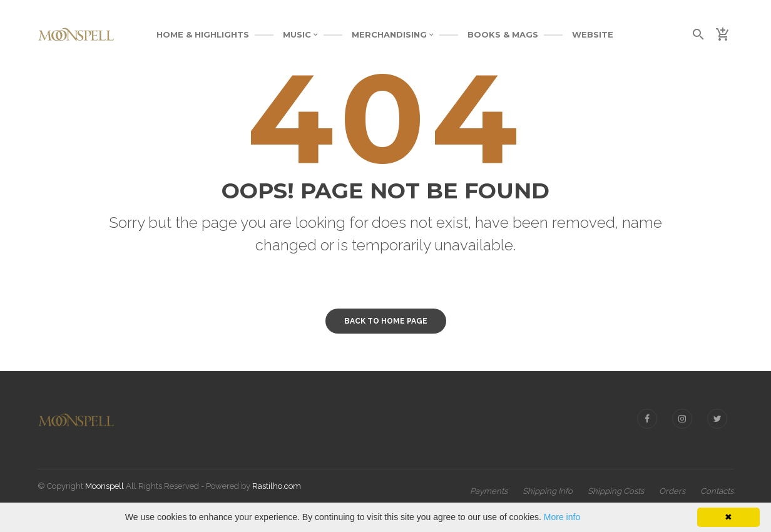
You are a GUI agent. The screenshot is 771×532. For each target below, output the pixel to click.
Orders (672, 491)
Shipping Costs (616, 491)
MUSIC (300, 34)
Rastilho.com (277, 486)
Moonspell (105, 486)
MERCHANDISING (393, 34)
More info (562, 517)
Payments (489, 491)
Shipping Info (548, 491)
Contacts (717, 491)
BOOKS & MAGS (503, 34)
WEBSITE (593, 34)
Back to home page (386, 321)
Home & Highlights (203, 34)
